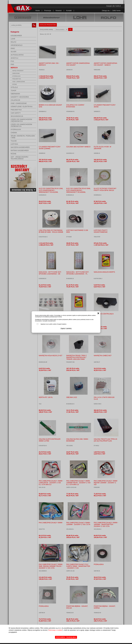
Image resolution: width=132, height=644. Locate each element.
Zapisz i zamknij (66, 328)
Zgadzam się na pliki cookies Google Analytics (54, 324)
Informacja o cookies (55, 630)
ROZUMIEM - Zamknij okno (66, 637)
